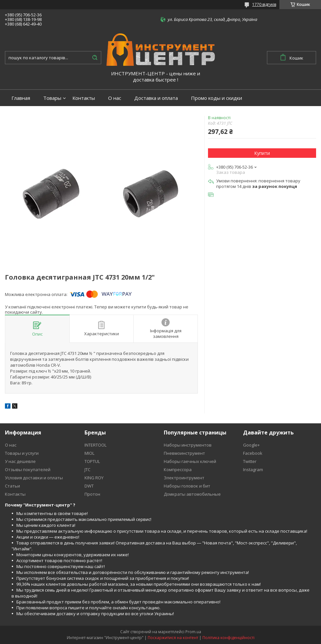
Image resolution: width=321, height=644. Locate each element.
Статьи (12, 486)
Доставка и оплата (156, 98)
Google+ (251, 445)
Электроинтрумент (184, 478)
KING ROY (94, 478)
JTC (87, 469)
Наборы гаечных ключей (190, 461)
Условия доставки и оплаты (34, 478)
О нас (115, 98)
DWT (89, 486)
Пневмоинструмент (184, 453)
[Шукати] (95, 58)
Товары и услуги (22, 453)
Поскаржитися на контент (173, 638)
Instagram (253, 469)
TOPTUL (92, 461)
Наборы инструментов (188, 445)
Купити (262, 153)
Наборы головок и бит (187, 486)
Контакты (84, 98)
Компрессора (178, 469)
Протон (92, 494)
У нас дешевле (20, 461)
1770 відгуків (264, 4)
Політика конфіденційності (228, 638)
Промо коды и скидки (217, 98)
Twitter (250, 461)
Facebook (253, 453)
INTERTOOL (95, 445)
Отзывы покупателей (28, 469)
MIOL (89, 453)
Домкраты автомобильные (192, 494)
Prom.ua (193, 632)
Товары (52, 98)
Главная (21, 98)
